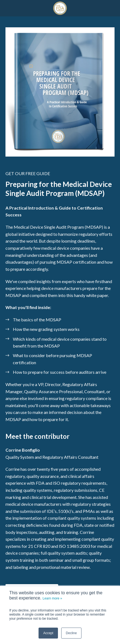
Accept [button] (48, 633)
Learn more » (52, 598)
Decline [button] (71, 633)
